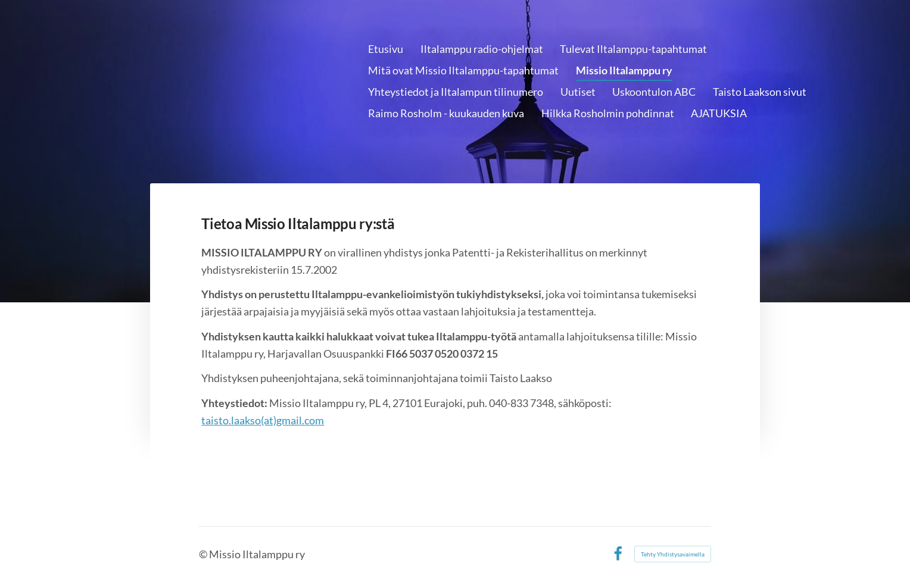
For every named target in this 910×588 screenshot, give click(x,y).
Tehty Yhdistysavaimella (673, 554)
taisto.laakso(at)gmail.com (263, 420)
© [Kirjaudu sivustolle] (204, 554)
